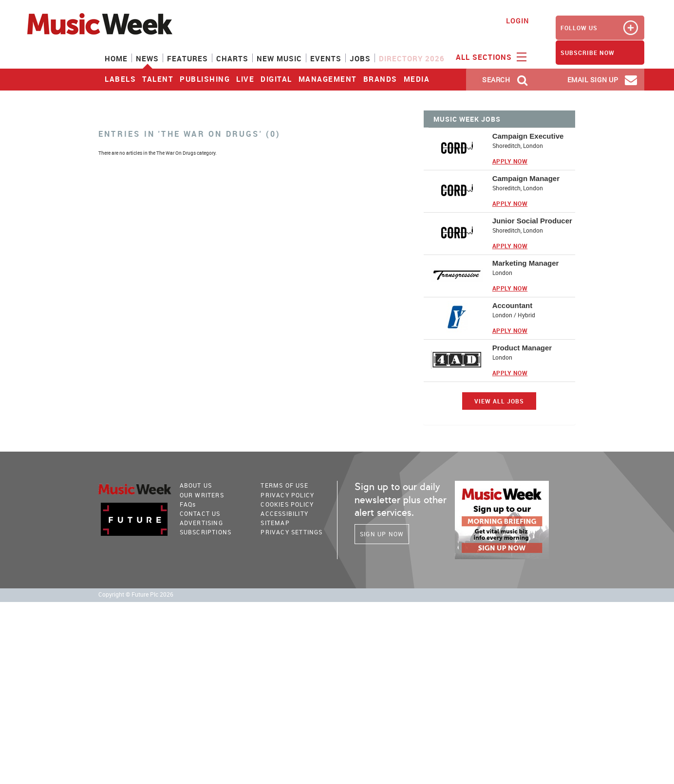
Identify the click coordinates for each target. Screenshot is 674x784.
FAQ (188, 504)
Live (245, 79)
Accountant (513, 305)
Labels (120, 79)
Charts (232, 58)
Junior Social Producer (532, 221)
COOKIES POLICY (287, 504)
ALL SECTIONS (490, 56)
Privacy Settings (291, 532)
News (147, 58)
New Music (279, 58)
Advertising (201, 523)
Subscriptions (206, 532)
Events (326, 58)
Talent (158, 79)
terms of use (284, 485)
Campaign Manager (526, 178)
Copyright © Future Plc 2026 (136, 594)
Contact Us (200, 513)
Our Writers (202, 495)
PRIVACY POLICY (287, 495)
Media (417, 79)
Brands (380, 79)
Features (187, 58)
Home (116, 58)
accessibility (284, 513)
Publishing (205, 79)
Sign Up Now (382, 534)
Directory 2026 (412, 58)
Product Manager (522, 348)
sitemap (275, 523)
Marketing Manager (526, 263)
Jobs (360, 58)
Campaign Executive (528, 136)
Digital (276, 79)
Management (328, 79)
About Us (196, 485)
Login (517, 21)
